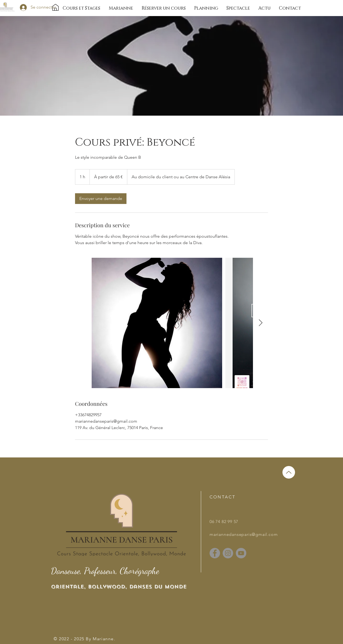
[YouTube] (241, 553)
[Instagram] (228, 553)
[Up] (289, 472)
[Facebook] (215, 553)
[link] (101, 199)
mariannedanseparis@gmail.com (244, 534)
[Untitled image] (157, 323)
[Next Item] (260, 323)
